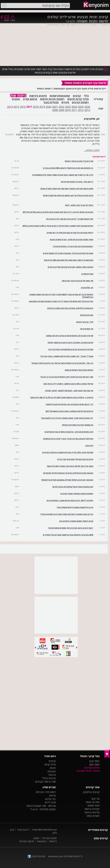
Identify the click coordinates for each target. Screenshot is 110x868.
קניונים (103, 17)
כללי (86, 96)
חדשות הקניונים (27, 841)
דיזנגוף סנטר (23, 830)
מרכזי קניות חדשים (78, 99)
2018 (36, 107)
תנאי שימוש (94, 805)
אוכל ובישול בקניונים (45, 782)
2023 (68, 107)
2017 (29, 107)
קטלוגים (53, 17)
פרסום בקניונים (92, 768)
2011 (74, 110)
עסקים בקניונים (50, 838)
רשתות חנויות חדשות (52, 99)
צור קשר (95, 799)
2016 (23, 107)
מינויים (65, 102)
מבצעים (82, 17)
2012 (81, 110)
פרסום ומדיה (30, 99)
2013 (87, 110)
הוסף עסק (94, 764)
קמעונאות (42, 841)
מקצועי (70, 21)
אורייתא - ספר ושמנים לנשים (41, 806)
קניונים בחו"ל (49, 778)
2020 (49, 107)
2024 (74, 107)
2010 (68, 110)
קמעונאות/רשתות (60, 96)
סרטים (52, 795)
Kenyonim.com (56, 856)
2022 (61, 107)
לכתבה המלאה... (92, 150)
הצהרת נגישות (92, 809)
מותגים (16, 99)
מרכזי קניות (50, 764)
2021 (55, 107)
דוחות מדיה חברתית (46, 792)
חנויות (93, 17)
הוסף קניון (94, 761)
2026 (87, 107)
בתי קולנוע (50, 799)
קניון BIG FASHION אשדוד (44, 830)
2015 (16, 107)
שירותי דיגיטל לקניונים (88, 771)
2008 (55, 110)
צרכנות (52, 775)
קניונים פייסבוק (36, 856)
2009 (61, 110)
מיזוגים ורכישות (38, 96)
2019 (42, 107)
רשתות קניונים (80, 102)
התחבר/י (13, 19)
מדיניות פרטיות (92, 812)
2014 (10, 107)
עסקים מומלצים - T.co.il (43, 809)
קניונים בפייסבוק (91, 792)
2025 (81, 107)
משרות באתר (93, 816)
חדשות (103, 21)
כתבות (93, 21)
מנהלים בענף (51, 102)
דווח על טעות (93, 802)
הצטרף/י (7, 19)
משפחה (82, 21)
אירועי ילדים (68, 17)
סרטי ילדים (50, 802)
